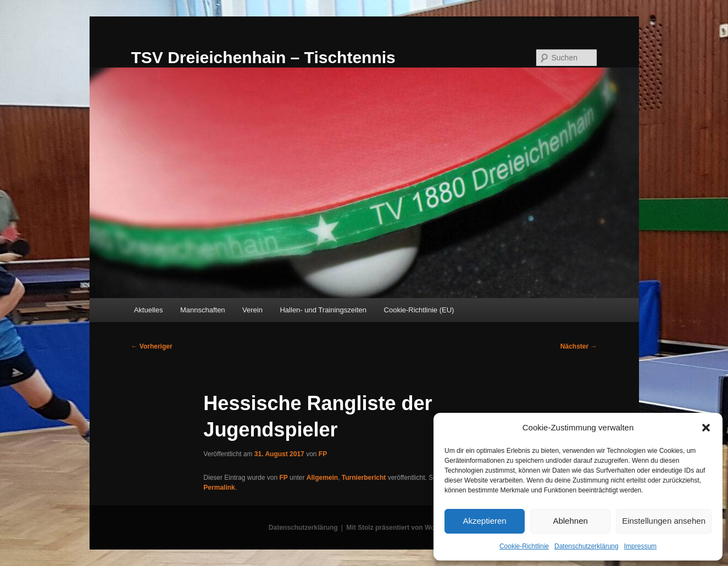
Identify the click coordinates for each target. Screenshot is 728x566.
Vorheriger (152, 346)
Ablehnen (570, 521)
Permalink (219, 487)
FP (323, 454)
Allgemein (322, 478)
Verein (252, 310)
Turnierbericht (364, 478)
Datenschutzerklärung (587, 546)
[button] (706, 428)
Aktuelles (149, 310)
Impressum (640, 546)
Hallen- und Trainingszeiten (323, 310)
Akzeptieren (484, 521)
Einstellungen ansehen (664, 521)
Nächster (579, 346)
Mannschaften (203, 310)
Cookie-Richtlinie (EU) (419, 310)
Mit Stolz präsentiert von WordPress (403, 528)
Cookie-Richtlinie (524, 546)
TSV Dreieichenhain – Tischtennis (263, 57)
